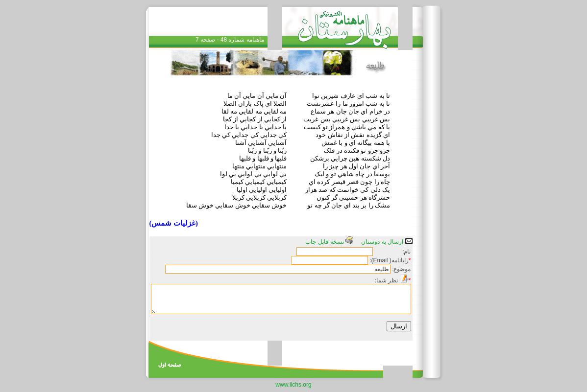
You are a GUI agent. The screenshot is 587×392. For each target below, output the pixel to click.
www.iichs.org (293, 385)
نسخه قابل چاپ (329, 242)
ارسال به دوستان (387, 242)
